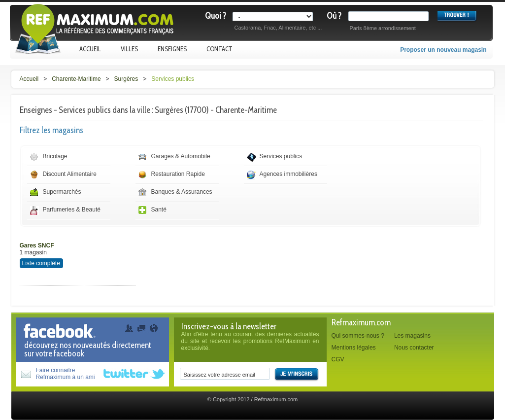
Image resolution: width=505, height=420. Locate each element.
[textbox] (390, 16)
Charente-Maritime (76, 79)
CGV (338, 359)
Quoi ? (216, 16)
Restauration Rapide (178, 174)
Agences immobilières (288, 174)
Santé (159, 210)
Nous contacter (414, 348)
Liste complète (41, 263)
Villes (129, 49)
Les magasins (412, 336)
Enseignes (172, 49)
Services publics (173, 79)
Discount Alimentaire (70, 174)
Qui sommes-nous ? (358, 336)
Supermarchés (62, 192)
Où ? (334, 16)
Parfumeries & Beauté (72, 210)
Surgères (126, 79)
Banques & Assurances (182, 192)
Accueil (90, 49)
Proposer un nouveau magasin (443, 50)
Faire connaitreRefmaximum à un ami (66, 374)
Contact (219, 49)
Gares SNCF (37, 245)
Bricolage (55, 156)
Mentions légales (354, 348)
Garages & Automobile (181, 156)
